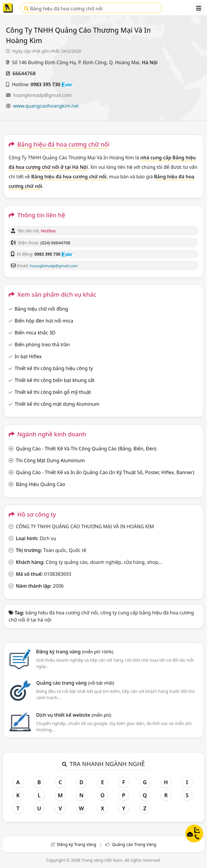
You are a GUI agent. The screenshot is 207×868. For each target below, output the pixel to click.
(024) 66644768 (55, 243)
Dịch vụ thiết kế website (74, 715)
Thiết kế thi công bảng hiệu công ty (54, 368)
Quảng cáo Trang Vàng (134, 844)
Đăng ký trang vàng (75, 652)
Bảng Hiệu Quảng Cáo (40, 484)
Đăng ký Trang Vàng (77, 844)
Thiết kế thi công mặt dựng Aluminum (57, 404)
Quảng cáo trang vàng (75, 683)
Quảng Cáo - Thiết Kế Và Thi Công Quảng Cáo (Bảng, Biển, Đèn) (86, 449)
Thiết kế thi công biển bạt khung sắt (54, 380)
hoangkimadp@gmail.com (42, 95)
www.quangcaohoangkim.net (46, 106)
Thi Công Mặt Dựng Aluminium (50, 460)
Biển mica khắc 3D (35, 333)
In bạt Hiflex (28, 356)
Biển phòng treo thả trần (42, 345)
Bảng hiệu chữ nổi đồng (41, 309)
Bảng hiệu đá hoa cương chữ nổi (63, 9)
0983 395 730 (45, 84)
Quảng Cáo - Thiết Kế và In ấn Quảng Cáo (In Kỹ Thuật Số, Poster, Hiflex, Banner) (105, 472)
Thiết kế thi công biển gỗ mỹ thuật (53, 392)
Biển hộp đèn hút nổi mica (44, 321)
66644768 (24, 73)
